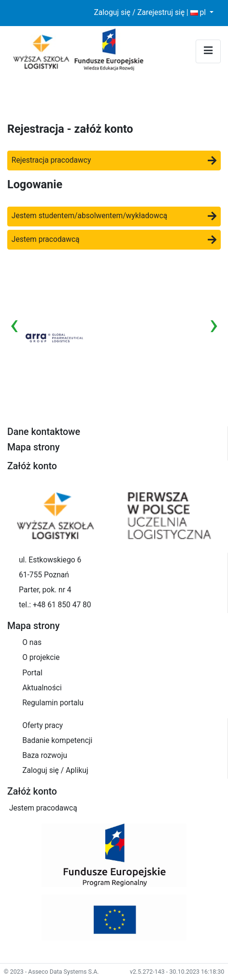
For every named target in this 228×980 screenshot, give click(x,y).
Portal (32, 673)
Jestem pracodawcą (114, 239)
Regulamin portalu (53, 703)
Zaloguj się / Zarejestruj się (139, 13)
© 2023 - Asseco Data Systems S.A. (51, 972)
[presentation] (14, 324)
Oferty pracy (43, 726)
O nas (32, 643)
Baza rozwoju (45, 756)
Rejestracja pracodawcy (114, 160)
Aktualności (42, 688)
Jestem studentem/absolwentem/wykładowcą (114, 216)
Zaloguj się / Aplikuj (55, 770)
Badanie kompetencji (57, 741)
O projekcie (41, 658)
